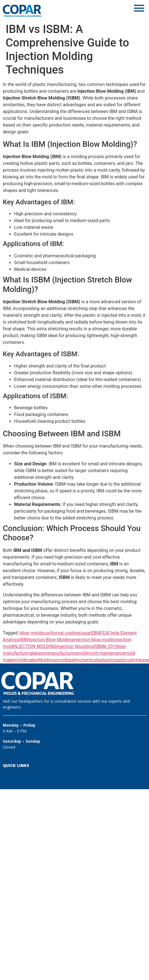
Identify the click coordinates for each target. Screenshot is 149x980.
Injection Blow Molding (50, 640)
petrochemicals (85, 660)
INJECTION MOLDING (35, 646)
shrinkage (139, 660)
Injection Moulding (75, 646)
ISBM (99, 646)
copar (85, 633)
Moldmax (47, 660)
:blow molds (31, 633)
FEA (104, 633)
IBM (24, 640)
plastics (122, 660)
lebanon (40, 653)
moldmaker (27, 660)
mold (83, 653)
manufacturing (63, 653)
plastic (107, 660)
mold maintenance (106, 653)
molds (63, 660)
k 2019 (111, 646)
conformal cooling (61, 633)
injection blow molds (94, 640)
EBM (96, 633)
